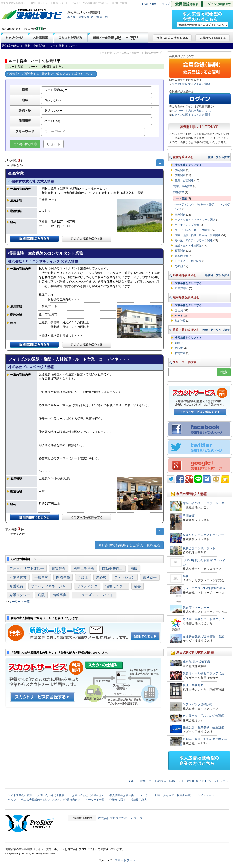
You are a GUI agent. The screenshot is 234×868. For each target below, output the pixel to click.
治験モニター (116, 586)
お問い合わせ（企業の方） (88, 795)
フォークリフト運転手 (27, 568)
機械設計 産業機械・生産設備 (203, 727)
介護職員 (16, 586)
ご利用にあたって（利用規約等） (173, 795)
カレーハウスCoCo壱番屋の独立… (206, 588)
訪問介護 (189, 516)
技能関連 (180, 175)
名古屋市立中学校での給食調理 (203, 716)
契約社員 (180, 321)
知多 (87, 17)
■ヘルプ (147, 4)
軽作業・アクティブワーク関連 (194, 240)
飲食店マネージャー (196, 608)
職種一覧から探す (219, 157)
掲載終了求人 (139, 800)
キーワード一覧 (19, 602)
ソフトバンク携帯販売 (198, 704)
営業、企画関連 (184, 180)
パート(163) (54, 121)
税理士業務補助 (193, 685)
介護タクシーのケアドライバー (203, 535)
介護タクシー (20, 595)
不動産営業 (18, 577)
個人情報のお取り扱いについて (128, 795)
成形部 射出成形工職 (196, 662)
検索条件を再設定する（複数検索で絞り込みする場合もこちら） (51, 74)
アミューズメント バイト (94, 595)
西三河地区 (181, 288)
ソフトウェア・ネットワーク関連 (195, 220)
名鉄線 (179, 348)
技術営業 (179, 192)
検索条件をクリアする (188, 165)
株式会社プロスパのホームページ (120, 818)
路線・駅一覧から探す (216, 330)
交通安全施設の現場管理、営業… (205, 637)
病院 (41, 595)
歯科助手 (150, 577)
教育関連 (180, 251)
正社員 (179, 310)
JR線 (178, 343)
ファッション (125, 577)
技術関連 (180, 170)
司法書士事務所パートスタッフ (203, 619)
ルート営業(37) (56, 90)
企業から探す (117, 800)
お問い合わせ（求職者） (52, 795)
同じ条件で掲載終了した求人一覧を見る (129, 545)
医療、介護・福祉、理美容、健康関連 (198, 235)
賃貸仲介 (59, 568)
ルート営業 (180, 198)
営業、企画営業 (183, 186)
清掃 (134, 568)
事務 (186, 576)
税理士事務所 (84, 568)
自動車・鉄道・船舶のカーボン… (205, 739)
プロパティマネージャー (50, 586)
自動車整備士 (112, 568)
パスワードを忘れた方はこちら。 (192, 111)
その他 (179, 266)
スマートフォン (125, 860)
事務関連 (180, 215)
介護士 (83, 577)
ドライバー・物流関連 (188, 261)
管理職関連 (181, 256)
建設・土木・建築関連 (188, 246)
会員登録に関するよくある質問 (191, 84)
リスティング (87, 586)
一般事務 (41, 577)
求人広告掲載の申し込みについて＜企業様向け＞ (51, 800)
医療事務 (63, 577)
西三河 (95, 17)
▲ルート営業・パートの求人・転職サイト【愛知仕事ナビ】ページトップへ (178, 781)
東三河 (104, 17)
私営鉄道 (180, 353)
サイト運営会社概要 (20, 795)
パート (179, 316)
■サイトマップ (161, 4)
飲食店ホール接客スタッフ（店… (205, 673)
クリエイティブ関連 (187, 225)
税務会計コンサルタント (199, 548)
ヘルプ (12, 800)
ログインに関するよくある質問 (191, 115)
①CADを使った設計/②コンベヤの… (204, 562)
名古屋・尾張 (76, 17)
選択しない (53, 100)
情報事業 (60, 595)
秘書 (137, 586)
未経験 (101, 577)
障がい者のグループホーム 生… (205, 503)
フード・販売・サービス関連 (192, 230)
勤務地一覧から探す (217, 275)
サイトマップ (206, 795)
